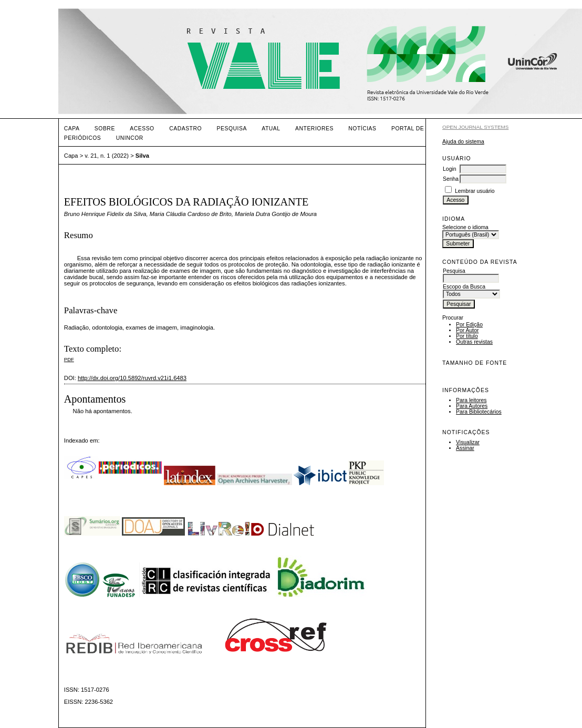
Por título (467, 336)
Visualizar (468, 442)
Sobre (105, 129)
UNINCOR (130, 138)
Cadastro (185, 129)
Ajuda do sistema (463, 142)
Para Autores (472, 406)
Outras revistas (474, 342)
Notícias (362, 129)
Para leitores (471, 400)
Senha (451, 179)
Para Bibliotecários (479, 412)
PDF (69, 359)
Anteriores (314, 129)
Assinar (465, 448)
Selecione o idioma (465, 227)
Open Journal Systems (475, 127)
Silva (142, 156)
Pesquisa (232, 129)
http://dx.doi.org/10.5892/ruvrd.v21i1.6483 (132, 378)
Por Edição (469, 325)
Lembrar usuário (475, 191)
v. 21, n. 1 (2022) (107, 156)
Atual (271, 129)
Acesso (142, 129)
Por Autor (467, 330)
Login (449, 169)
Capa (72, 129)
